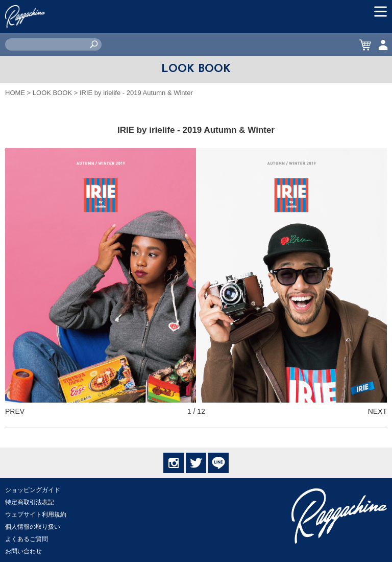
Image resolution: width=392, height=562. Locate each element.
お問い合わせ (23, 551)
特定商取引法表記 (30, 502)
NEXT (377, 411)
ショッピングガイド (33, 490)
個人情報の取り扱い (33, 527)
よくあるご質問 (27, 539)
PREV (15, 411)
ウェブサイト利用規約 (36, 514)
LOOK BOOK (52, 93)
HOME (15, 93)
